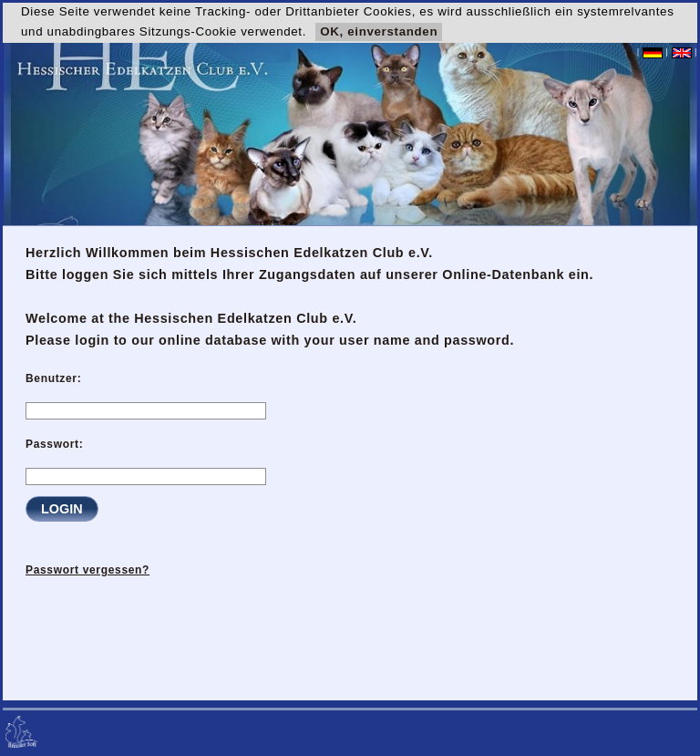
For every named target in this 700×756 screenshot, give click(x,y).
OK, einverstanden (379, 31)
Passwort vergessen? (87, 570)
